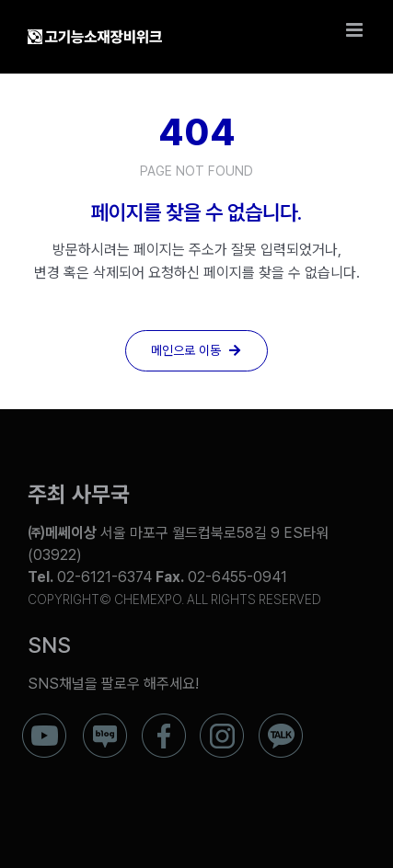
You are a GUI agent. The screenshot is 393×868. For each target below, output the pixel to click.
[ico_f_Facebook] (164, 720)
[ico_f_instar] (222, 720)
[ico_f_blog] (105, 720)
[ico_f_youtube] (44, 720)
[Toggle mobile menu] (356, 30)
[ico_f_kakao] (281, 720)
